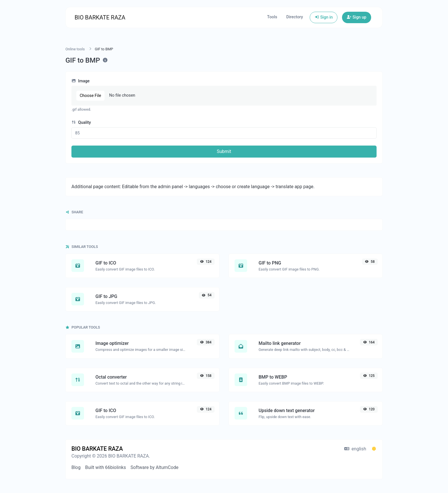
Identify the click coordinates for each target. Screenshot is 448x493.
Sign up (357, 17)
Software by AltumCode (155, 467)
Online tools (75, 49)
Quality (81, 123)
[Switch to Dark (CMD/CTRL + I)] (374, 449)
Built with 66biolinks (106, 467)
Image (81, 81)
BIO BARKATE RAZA (100, 17)
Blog (76, 467)
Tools (272, 17)
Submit (224, 151)
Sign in (324, 17)
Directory (295, 17)
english (355, 449)
